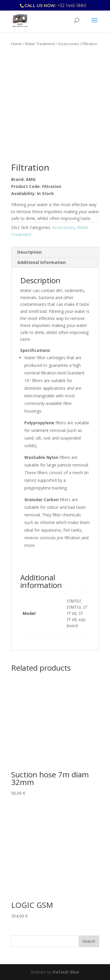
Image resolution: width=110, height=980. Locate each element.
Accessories (68, 44)
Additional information (42, 262)
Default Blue (66, 972)
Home (16, 44)
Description (29, 252)
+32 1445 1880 (72, 6)
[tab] (55, 252)
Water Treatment (40, 44)
